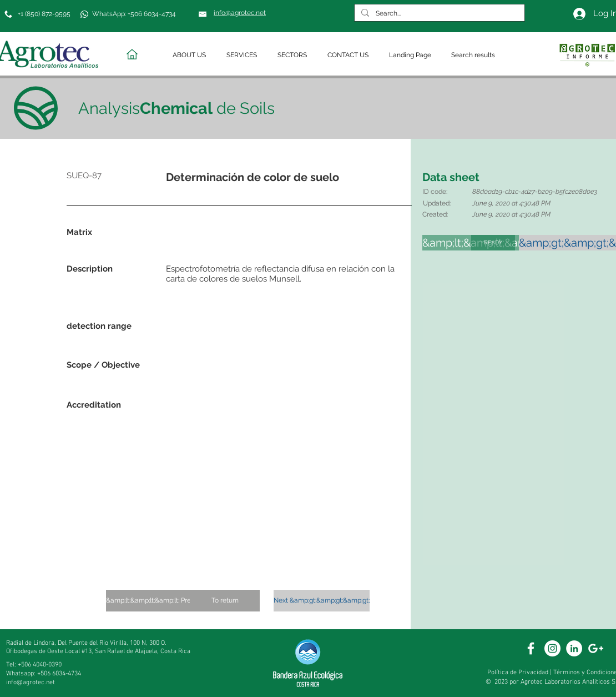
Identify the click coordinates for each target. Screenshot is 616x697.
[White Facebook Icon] (531, 648)
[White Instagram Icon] (552, 648)
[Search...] (438, 14)
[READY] (493, 243)
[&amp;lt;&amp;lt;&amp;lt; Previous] (156, 601)
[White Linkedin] (574, 648)
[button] (191, 55)
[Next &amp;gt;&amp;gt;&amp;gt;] (322, 601)
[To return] (225, 601)
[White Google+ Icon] (596, 648)
